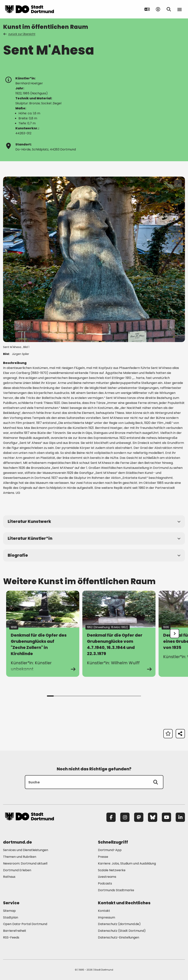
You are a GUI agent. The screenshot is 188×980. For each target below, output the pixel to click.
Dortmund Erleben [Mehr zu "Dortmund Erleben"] (17, 870)
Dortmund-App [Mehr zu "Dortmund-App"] (110, 850)
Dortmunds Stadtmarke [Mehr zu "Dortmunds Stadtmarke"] (116, 890)
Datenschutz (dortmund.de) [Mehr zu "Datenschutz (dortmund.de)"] (119, 924)
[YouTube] (166, 817)
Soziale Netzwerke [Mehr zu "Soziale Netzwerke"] (112, 870)
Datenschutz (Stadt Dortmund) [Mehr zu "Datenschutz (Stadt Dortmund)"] (122, 931)
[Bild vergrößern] (178, 184)
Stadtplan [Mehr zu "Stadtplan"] (11, 917)
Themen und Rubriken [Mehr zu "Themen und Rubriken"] (20, 857)
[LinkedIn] (180, 817)
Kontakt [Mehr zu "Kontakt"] (104, 911)
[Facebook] (111, 817)
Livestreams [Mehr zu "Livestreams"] (107, 877)
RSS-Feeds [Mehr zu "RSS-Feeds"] (11, 937)
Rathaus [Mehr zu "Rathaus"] (9, 877)
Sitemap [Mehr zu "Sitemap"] (9, 911)
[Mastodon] (139, 817)
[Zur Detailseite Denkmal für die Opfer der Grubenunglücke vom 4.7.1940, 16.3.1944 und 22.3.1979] (119, 634)
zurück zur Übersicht (20, 34)
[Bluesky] (153, 817)
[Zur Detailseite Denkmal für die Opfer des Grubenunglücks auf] (43, 634)
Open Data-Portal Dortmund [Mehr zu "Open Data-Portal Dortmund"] (25, 924)
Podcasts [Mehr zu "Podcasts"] (105, 883)
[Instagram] (125, 817)
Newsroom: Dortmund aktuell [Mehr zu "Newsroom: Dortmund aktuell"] (25, 863)
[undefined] (175, 634)
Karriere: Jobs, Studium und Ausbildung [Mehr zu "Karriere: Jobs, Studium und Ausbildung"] (127, 863)
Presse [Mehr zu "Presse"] (103, 857)
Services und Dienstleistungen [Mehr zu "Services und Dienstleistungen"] (26, 850)
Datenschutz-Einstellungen (119, 938)
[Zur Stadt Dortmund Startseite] (29, 9)
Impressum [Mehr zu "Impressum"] (107, 917)
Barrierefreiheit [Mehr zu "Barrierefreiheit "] (15, 931)
